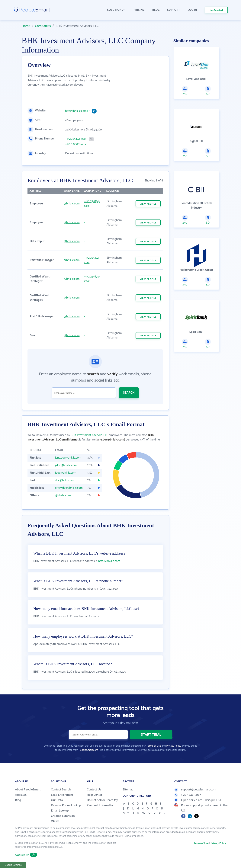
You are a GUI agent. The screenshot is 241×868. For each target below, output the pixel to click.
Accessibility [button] (26, 855)
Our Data (57, 800)
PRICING (139, 10)
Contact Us (94, 790)
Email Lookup (60, 811)
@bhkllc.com (72, 204)
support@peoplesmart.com (195, 790)
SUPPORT (174, 10)
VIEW (148, 204)
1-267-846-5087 (188, 795)
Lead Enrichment (62, 795)
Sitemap (128, 790)
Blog (18, 800)
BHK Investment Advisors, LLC (89, 435)
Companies (43, 26)
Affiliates (21, 795)
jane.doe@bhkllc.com (68, 458)
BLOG (156, 10)
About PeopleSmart (28, 790)
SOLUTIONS (116, 10)
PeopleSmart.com (88, 750)
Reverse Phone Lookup (66, 805)
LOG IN (193, 10)
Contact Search (61, 790)
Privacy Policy (174, 746)
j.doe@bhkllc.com (66, 465)
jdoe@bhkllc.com (66, 473)
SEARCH (129, 393)
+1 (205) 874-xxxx (92, 204)
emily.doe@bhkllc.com (69, 488)
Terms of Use (154, 746)
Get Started (216, 10)
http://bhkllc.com (76, 111)
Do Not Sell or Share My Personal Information (102, 803)
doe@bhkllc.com (65, 480)
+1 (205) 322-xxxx (76, 139)
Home (26, 26)
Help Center (95, 795)
